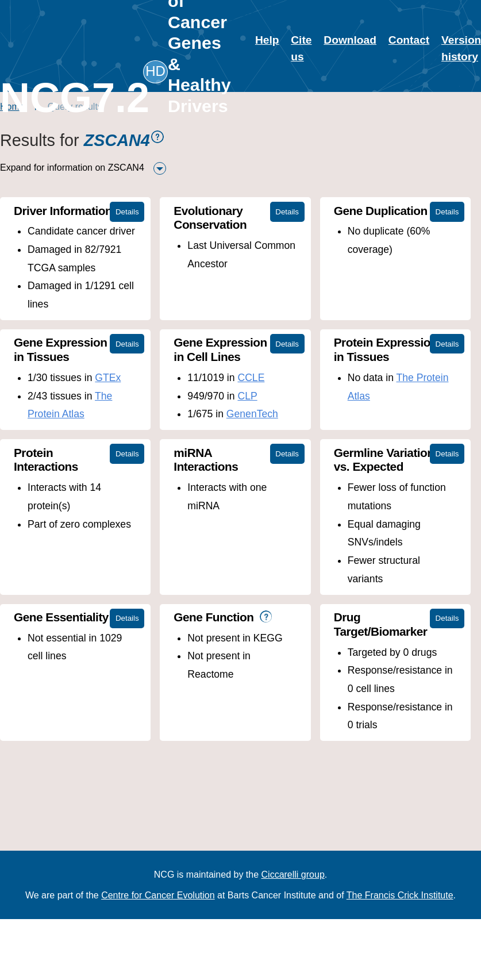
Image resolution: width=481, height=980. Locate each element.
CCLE (250, 378)
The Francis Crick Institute (400, 895)
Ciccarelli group (293, 875)
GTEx (108, 378)
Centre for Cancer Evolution (158, 895)
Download (350, 40)
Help (267, 40)
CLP (246, 396)
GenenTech (251, 414)
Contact (409, 40)
